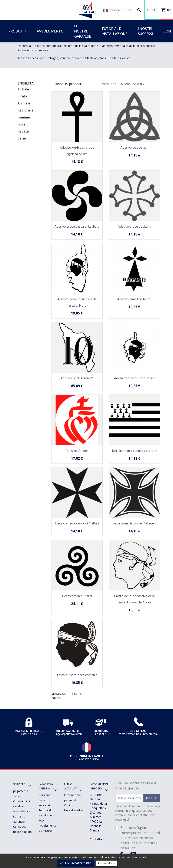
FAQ (41, 820)
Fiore (21, 124)
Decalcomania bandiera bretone (134, 451)
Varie (22, 138)
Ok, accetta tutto (75, 863)
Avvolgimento (47, 826)
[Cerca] (130, 10)
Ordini (68, 805)
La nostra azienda (46, 786)
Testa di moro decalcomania (77, 675)
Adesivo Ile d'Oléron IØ (77, 378)
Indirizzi (69, 815)
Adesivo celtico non (134, 148)
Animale (24, 103)
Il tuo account (71, 786)
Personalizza (107, 863)
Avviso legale (22, 811)
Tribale (23, 89)
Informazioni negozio (99, 786)
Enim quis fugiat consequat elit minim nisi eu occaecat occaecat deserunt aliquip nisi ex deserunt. (140, 838)
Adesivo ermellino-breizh (134, 299)
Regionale (25, 110)
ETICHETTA (26, 84)
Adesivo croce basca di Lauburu (77, 227)
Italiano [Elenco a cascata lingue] (112, 10)
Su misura (45, 831)
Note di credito (74, 810)
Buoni (68, 820)
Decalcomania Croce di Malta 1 (77, 523)
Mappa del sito (48, 841)
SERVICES (19, 784)
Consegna (20, 827)
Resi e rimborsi (23, 832)
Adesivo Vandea (77, 451)
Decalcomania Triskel (77, 596)
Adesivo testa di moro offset (134, 378)
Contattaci (45, 836)
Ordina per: (108, 84)
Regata (23, 131)
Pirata (22, 96)
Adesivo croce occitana (134, 227)
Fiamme (24, 117)
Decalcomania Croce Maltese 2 (134, 523)
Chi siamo (45, 795)
